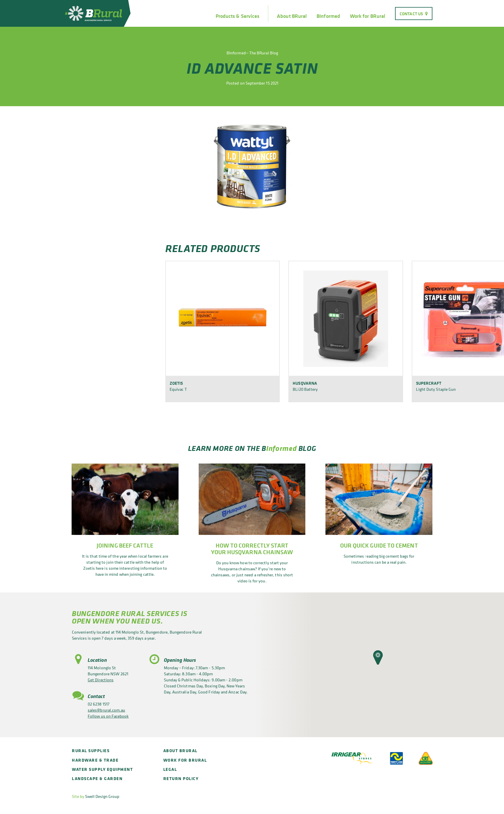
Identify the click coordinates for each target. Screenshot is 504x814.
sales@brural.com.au (106, 710)
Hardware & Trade (95, 760)
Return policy (181, 778)
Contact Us (411, 13)
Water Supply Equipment (102, 769)
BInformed (328, 16)
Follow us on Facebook (108, 716)
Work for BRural (368, 16)
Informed (281, 448)
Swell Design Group (102, 796)
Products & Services (237, 16)
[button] (378, 657)
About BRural (292, 16)
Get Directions (101, 680)
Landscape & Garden (97, 778)
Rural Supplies (91, 751)
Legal (170, 769)
